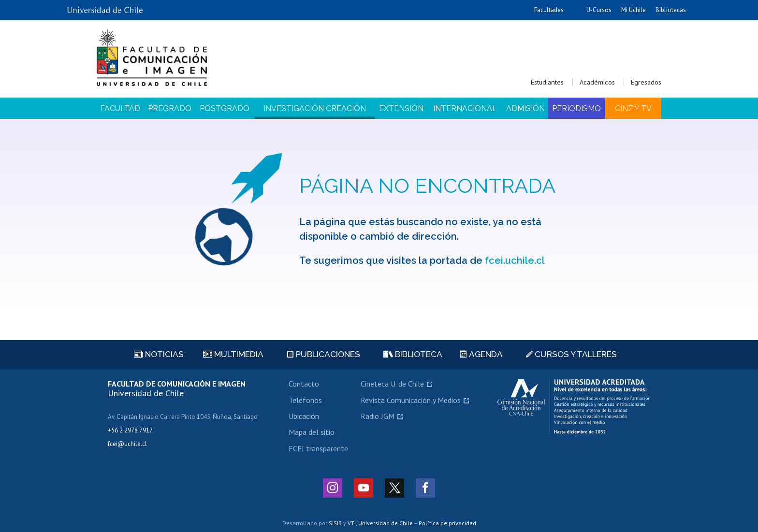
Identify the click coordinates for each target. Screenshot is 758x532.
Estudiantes (547, 82)
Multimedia (233, 354)
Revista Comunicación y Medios (411, 400)
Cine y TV (633, 108)
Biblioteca (413, 354)
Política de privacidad (447, 523)
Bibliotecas (671, 10)
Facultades (549, 10)
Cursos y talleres (571, 354)
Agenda (481, 354)
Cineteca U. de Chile (392, 384)
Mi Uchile (634, 10)
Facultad (120, 108)
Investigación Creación (315, 108)
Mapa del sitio (312, 432)
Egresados (646, 82)
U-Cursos (599, 10)
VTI (352, 523)
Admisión (525, 108)
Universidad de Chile (386, 523)
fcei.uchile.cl (515, 260)
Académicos (597, 82)
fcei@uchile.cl (127, 444)
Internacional (465, 108)
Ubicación (304, 416)
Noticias (159, 354)
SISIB (335, 523)
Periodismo (576, 108)
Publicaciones (324, 354)
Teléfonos (305, 400)
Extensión (401, 108)
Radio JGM (378, 416)
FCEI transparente (318, 448)
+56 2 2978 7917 (130, 430)
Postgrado (225, 108)
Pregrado (170, 108)
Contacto (304, 384)
